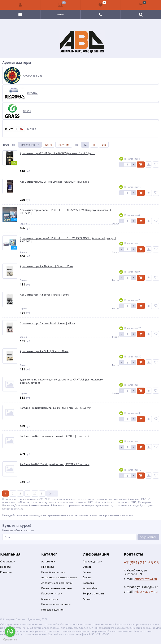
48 (94, 145)
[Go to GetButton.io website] (10, 640)
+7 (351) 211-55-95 (141, 563)
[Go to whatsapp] (10, 632)
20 (35, 494)
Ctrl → (52, 494)
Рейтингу (64, 145)
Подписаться (148, 537)
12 (85, 145)
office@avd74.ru (146, 579)
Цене (49, 145)
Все (104, 145)
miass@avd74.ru (146, 592)
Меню (60, 14)
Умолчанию (28, 145)
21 (42, 494)
